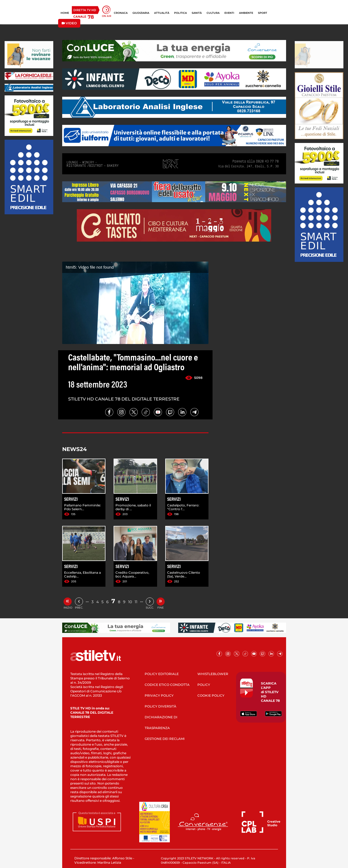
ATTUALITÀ (162, 13)
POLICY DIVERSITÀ (160, 706)
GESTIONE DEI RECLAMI (165, 739)
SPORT (263, 13)
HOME (65, 13)
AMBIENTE (246, 13)
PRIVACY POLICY (159, 695)
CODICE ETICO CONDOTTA (167, 685)
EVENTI (229, 13)
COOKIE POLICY (211, 695)
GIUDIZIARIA (141, 13)
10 (130, 602)
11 (136, 602)
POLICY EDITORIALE (162, 674)
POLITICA (180, 13)
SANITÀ (197, 13)
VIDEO (69, 23)
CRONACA (121, 13)
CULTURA (213, 13)
